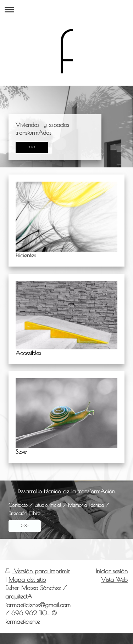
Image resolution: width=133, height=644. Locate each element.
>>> (32, 147)
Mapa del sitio (27, 580)
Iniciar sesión (112, 571)
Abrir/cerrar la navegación (66, 9)
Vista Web (114, 580)
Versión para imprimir (38, 571)
